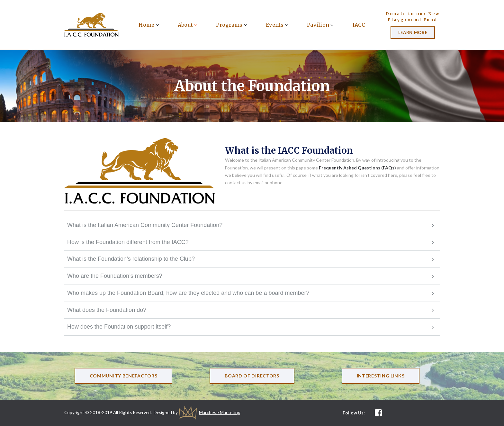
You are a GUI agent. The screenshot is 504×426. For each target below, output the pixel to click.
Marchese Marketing (223, 412)
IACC (359, 25)
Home (149, 25)
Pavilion (320, 25)
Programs (232, 25)
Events (277, 25)
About (188, 25)
